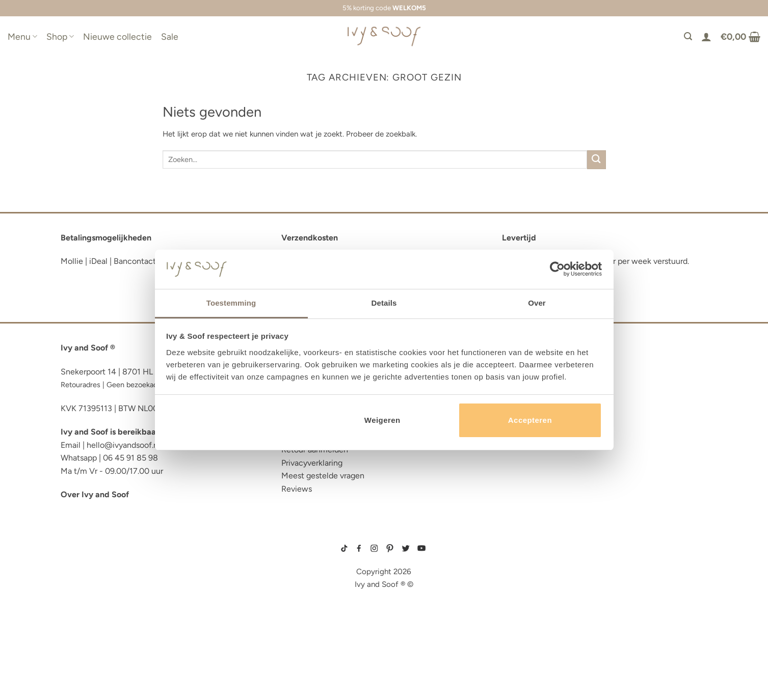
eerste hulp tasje (97, 619)
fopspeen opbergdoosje (111, 634)
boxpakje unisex (518, 589)
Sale (170, 36)
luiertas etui (87, 572)
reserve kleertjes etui (107, 541)
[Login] (706, 37)
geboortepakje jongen (525, 549)
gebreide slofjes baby (524, 605)
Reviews (297, 489)
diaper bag (83, 650)
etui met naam (90, 665)
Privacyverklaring (312, 463)
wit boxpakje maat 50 (522, 573)
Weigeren (382, 420)
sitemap (384, 534)
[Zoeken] (688, 36)
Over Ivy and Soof (95, 494)
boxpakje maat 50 (519, 557)
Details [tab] (384, 303)
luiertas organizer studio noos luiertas (146, 603)
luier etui (80, 557)
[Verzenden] (597, 160)
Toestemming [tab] (231, 303)
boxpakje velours (520, 581)
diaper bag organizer (106, 588)
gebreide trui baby (520, 541)
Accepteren (530, 420)
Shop (60, 36)
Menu (22, 36)
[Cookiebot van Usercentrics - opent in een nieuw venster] (557, 269)
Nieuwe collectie (117, 36)
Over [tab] (537, 303)
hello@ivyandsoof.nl (123, 445)
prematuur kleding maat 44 (528, 597)
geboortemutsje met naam (528, 565)
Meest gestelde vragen (323, 476)
